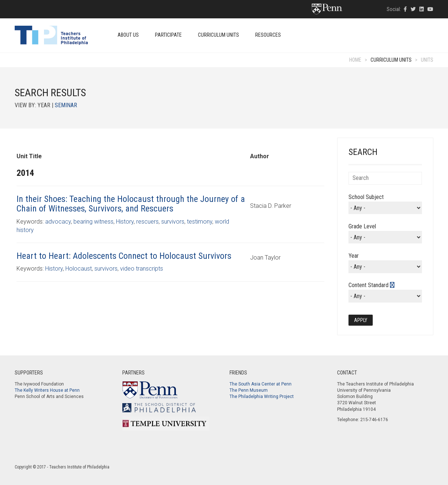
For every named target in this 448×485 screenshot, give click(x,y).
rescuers (147, 222)
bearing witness (93, 222)
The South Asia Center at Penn (261, 384)
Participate (168, 35)
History (125, 222)
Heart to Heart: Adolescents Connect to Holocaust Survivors (124, 256)
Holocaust (79, 269)
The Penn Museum (249, 390)
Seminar (66, 105)
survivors (173, 222)
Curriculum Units (218, 35)
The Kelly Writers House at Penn (47, 390)
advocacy (58, 222)
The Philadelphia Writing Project (262, 397)
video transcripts (142, 269)
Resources (268, 35)
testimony (200, 222)
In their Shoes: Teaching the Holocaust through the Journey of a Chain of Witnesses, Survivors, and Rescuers (131, 204)
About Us (128, 35)
